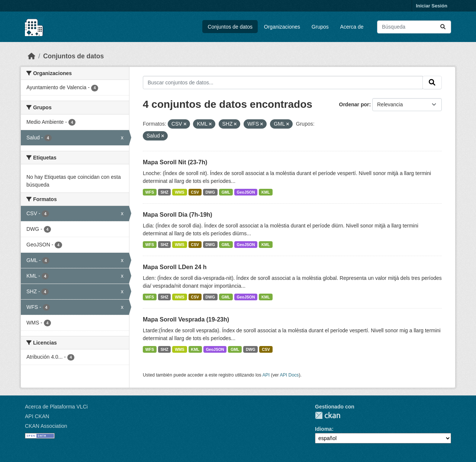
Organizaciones (282, 27)
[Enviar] (443, 27)
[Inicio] (32, 56)
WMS (180, 192)
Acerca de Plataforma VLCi (56, 407)
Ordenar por (354, 104)
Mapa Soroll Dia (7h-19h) (178, 215)
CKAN (328, 415)
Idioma (323, 429)
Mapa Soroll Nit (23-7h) (175, 162)
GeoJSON (246, 192)
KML (266, 192)
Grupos (320, 27)
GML (226, 192)
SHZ (165, 192)
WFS (150, 192)
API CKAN (37, 416)
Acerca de (352, 27)
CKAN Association (46, 426)
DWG (210, 192)
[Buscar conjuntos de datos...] (414, 27)
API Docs (289, 375)
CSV (195, 192)
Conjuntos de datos (230, 27)
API (266, 375)
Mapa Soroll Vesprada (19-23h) (186, 319)
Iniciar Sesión (432, 6)
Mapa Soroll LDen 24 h (175, 267)
